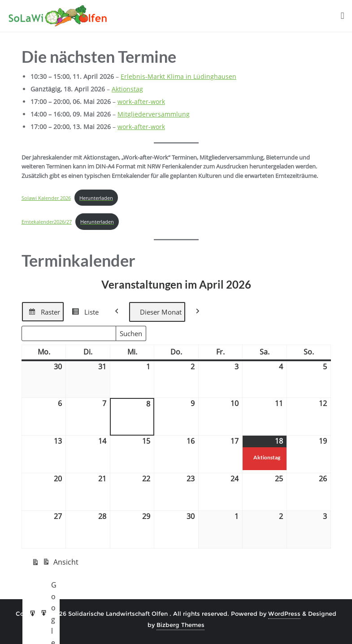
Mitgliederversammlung (154, 114)
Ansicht (55, 564)
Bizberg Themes (180, 625)
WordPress (284, 614)
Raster (43, 313)
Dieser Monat (157, 312)
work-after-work (141, 102)
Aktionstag (127, 89)
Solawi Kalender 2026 (46, 198)
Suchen (133, 335)
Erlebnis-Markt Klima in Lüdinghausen (178, 76)
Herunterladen (96, 198)
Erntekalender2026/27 (47, 222)
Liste (84, 313)
